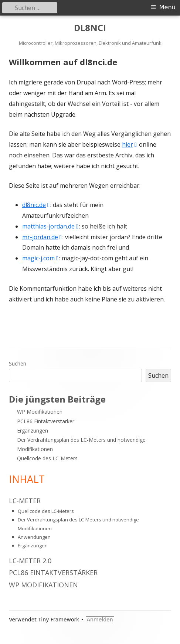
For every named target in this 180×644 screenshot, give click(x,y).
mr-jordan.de (42, 237)
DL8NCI (90, 28)
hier (130, 144)
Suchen (18, 363)
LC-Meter (25, 501)
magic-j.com (41, 258)
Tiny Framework (59, 620)
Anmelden (100, 620)
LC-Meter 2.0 (30, 561)
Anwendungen (34, 537)
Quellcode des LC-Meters (47, 458)
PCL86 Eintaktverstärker (46, 421)
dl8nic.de (36, 205)
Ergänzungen (33, 431)
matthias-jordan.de (51, 226)
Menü (167, 7)
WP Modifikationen (40, 412)
